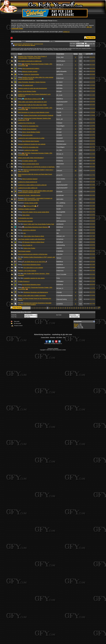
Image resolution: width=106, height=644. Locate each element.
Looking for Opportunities (31, 74)
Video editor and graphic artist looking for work (32, 102)
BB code (76, 324)
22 (74, 308)
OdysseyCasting (62, 299)
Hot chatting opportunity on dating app (30, 61)
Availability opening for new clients (34, 278)
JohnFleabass (61, 61)
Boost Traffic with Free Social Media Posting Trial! (39, 224)
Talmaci (59, 258)
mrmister (59, 135)
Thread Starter (60, 54)
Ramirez (59, 215)
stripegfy (59, 292)
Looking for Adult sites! (31, 150)
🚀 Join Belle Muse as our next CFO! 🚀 (35, 262)
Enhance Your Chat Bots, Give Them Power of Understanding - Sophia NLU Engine (32, 57)
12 (76, 195)
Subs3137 (60, 105)
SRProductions (61, 221)
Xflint (58, 167)
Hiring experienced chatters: (31, 68)
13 (76, 230)
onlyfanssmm (61, 268)
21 (72, 308)
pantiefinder (60, 195)
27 (85, 308)
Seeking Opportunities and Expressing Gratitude (38, 115)
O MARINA (60, 251)
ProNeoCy (60, 161)
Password (72, 46)
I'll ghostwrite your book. (26, 218)
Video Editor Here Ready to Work (34, 236)
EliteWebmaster (61, 144)
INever (58, 218)
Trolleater (59, 123)
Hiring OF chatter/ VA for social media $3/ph (36, 212)
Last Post (88, 54)
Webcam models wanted (30, 71)
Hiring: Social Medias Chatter (27, 91)
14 (56, 308)
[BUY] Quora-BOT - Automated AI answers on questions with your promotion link (35, 199)
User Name (73, 43)
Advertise (53, 337)
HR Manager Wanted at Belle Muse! (33, 242)
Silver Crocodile (61, 274)
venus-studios (61, 179)
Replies (76, 54)
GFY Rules (52, 41)
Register (24, 41)
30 (76, 171)
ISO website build (28, 85)
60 (92, 308)
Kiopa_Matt (60, 57)
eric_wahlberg (61, 203)
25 (81, 308)
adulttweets (60, 224)
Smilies (76, 325)
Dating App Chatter (29, 248)
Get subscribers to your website (33, 268)
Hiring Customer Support (30, 179)
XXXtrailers (60, 281)
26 (83, 308)
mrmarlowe (60, 239)
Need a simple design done (31, 164)
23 (76, 308)
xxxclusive (60, 158)
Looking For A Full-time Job (26, 123)
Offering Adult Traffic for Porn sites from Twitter (32, 105)
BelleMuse (60, 99)
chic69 (58, 68)
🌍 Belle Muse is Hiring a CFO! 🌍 (33, 99)
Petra (58, 278)
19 (68, 308)
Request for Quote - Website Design (29, 195)
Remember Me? (90, 44)
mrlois (58, 230)
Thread (20, 54)
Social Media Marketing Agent (31, 265)
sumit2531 (60, 74)
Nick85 (59, 209)
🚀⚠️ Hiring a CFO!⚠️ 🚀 (30, 206)
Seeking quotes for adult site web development (32, 88)
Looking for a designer (29, 230)
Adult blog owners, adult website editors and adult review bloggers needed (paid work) (35, 192)
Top (64, 337)
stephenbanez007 (62, 102)
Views (80, 54)
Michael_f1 (60, 65)
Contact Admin (45, 337)
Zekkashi (59, 171)
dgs (58, 233)
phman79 (59, 175)
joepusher (60, 254)
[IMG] (75, 326)
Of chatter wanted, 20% (29, 161)
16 (61, 308)
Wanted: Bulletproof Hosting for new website (32, 144)
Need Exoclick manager (25, 221)
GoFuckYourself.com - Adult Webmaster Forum (23, 44)
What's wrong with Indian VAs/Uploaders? (31, 158)
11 (76, 112)
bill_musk (59, 95)
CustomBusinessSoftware (64, 295)
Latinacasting (61, 245)
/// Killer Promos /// (24, 281)
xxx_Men (59, 150)
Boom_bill (60, 119)
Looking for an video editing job (28, 188)
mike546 (59, 248)
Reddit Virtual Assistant (29, 129)
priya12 (59, 182)
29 (90, 308)
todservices (60, 271)
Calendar (82, 41)
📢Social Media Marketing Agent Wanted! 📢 (36, 227)
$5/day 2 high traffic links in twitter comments (32, 295)
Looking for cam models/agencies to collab (31, 138)
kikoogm (59, 91)
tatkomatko (60, 199)
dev (25, 233)
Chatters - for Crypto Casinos (27, 271)
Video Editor (26, 215)
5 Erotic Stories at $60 (31, 203)
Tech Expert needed (24, 251)
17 (63, 308)
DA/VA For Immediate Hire (30, 126)
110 (94, 308)
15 (59, 308)
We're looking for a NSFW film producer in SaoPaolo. (38, 167)
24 (79, 308)
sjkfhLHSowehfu (61, 71)
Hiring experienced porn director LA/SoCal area (33, 254)
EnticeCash (60, 78)
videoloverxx (60, 141)
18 (65, 308)
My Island (59, 82)
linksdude (59, 192)
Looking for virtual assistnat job (28, 182)
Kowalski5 (60, 138)
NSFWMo (59, 85)
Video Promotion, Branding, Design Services (32, 82)
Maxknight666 (61, 212)
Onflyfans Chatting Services (27, 209)
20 (70, 308)
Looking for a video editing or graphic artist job (32, 185)
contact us (66, 32)
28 (87, 308)
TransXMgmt (60, 126)
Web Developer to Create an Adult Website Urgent (34, 112)
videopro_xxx (61, 236)
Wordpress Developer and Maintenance (36, 292)
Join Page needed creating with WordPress (31, 239)
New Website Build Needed (31, 141)
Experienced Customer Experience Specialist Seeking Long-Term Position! (35, 304)
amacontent (60, 164)
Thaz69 (59, 112)
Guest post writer (27, 135)
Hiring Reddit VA (27, 245)
